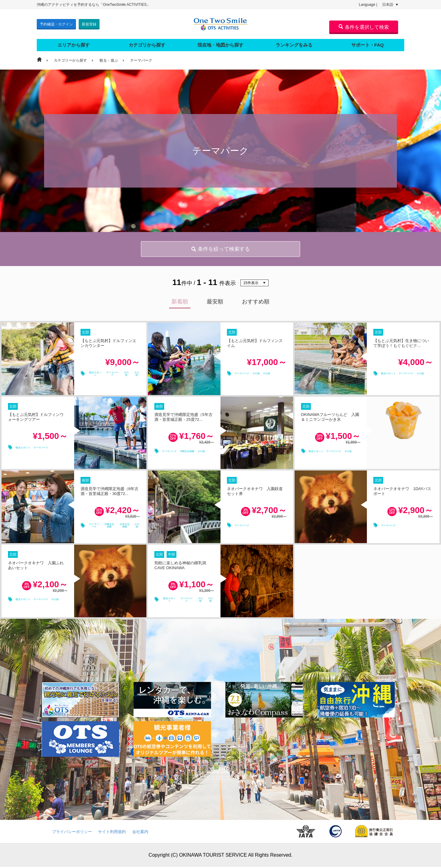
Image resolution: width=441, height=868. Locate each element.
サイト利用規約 (112, 833)
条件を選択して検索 (364, 27)
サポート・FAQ (367, 42)
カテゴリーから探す (70, 58)
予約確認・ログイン (56, 23)
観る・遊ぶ (109, 58)
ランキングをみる (294, 42)
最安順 (215, 303)
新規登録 (89, 23)
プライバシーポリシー (72, 833)
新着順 (180, 303)
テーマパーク (141, 58)
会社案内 (140, 833)
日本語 (390, 5)
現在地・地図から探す (221, 42)
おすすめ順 (256, 303)
